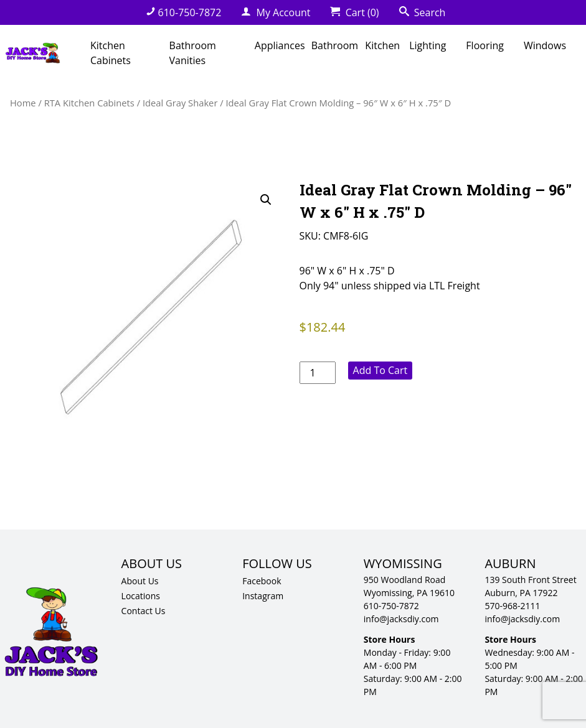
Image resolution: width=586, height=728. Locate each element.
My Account (276, 12)
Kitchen (382, 45)
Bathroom (335, 45)
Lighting (428, 45)
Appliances (280, 45)
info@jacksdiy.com (401, 619)
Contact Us (144, 611)
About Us (140, 581)
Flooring (485, 45)
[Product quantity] (318, 373)
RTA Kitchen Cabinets (89, 103)
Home (23, 103)
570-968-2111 (512, 606)
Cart (354, 12)
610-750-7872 (184, 12)
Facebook (262, 581)
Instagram (263, 596)
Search (423, 12)
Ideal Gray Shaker (180, 103)
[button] (266, 200)
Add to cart (380, 370)
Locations (141, 596)
